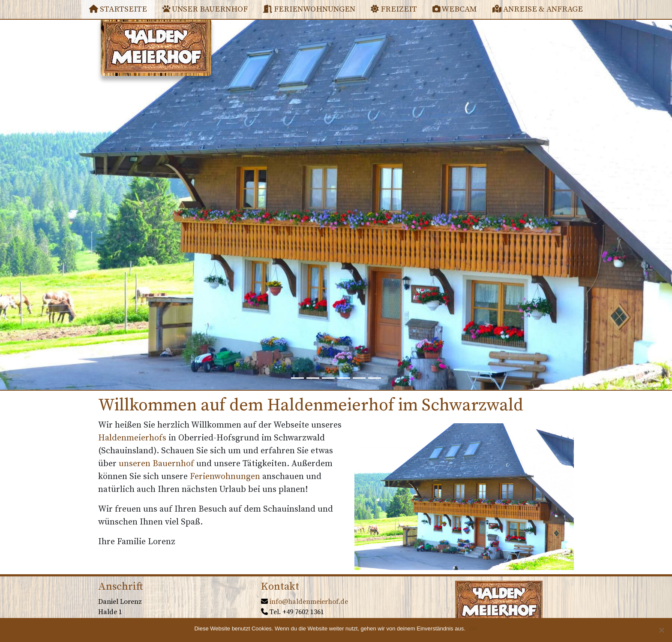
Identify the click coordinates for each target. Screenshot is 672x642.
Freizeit (394, 9)
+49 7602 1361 (303, 612)
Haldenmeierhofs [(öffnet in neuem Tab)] (132, 438)
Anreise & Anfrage (538, 9)
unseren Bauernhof (156, 464)
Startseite (118, 9)
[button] (50, 205)
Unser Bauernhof (205, 9)
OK (474, 628)
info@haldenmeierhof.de (309, 602)
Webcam (455, 9)
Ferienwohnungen (309, 9)
